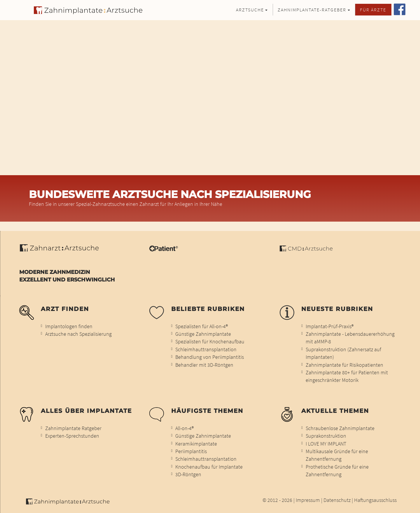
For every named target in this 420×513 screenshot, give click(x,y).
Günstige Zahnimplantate (203, 334)
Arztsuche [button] (250, 10)
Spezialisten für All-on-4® (202, 326)
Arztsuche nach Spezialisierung (78, 334)
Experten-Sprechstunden (72, 436)
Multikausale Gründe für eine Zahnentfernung (337, 455)
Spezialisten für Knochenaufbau (210, 342)
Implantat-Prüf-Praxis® (330, 326)
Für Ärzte (373, 10)
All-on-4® (184, 428)
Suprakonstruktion (326, 436)
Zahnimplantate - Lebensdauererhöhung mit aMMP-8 (350, 338)
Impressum (308, 500)
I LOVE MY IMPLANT (326, 444)
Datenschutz (337, 500)
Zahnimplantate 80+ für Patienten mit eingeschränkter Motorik (347, 376)
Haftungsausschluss (375, 500)
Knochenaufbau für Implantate (209, 467)
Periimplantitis (191, 451)
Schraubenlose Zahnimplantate (340, 428)
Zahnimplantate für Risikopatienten (344, 365)
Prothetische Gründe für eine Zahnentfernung (337, 471)
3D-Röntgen (188, 474)
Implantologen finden (69, 326)
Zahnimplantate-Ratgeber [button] (312, 10)
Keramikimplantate (196, 444)
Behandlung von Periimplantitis (210, 357)
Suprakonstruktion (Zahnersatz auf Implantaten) (343, 353)
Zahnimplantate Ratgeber (73, 428)
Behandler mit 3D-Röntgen (204, 365)
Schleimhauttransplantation (206, 349)
